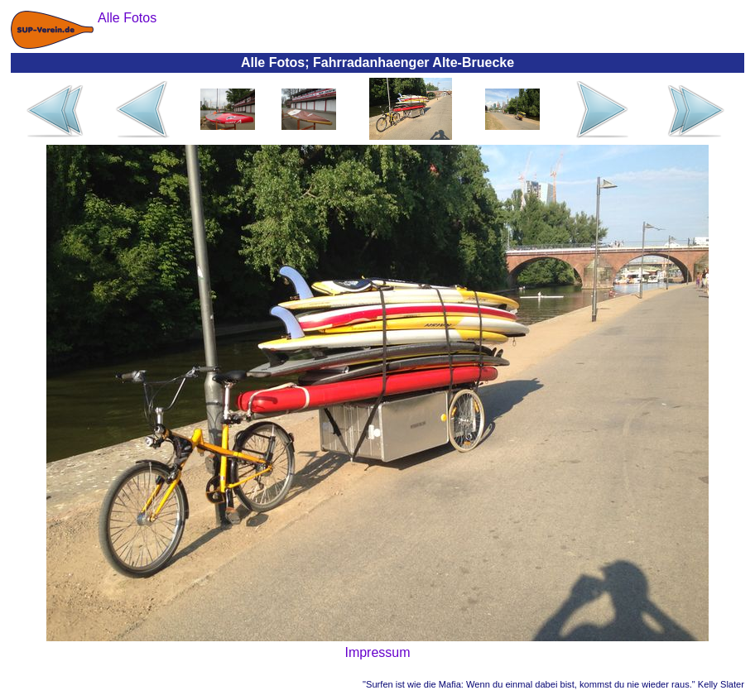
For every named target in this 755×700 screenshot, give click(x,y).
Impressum (377, 652)
